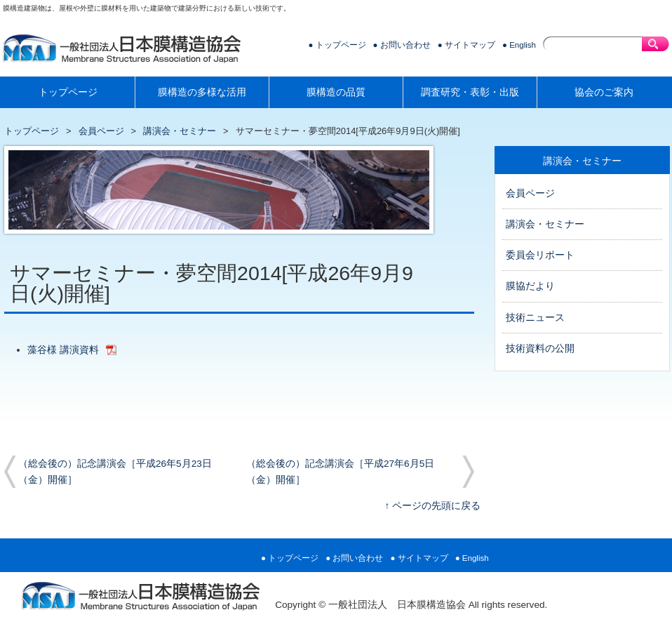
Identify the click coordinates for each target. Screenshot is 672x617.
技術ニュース (535, 318)
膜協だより (530, 286)
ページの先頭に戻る (436, 506)
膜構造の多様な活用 (202, 92)
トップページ (341, 45)
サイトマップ (470, 45)
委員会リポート (540, 255)
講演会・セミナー (180, 131)
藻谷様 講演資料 (63, 350)
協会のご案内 (604, 92)
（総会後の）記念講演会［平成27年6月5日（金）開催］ (340, 472)
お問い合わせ (405, 45)
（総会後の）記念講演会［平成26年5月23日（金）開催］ (115, 472)
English (523, 45)
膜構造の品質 (336, 92)
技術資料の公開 (540, 349)
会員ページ (101, 131)
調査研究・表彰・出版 (470, 92)
